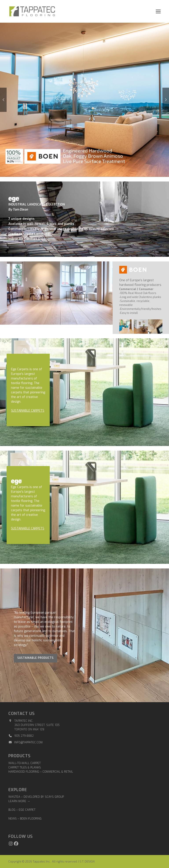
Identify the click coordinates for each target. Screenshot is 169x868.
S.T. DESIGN (87, 862)
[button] (158, 11)
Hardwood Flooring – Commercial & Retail (41, 772)
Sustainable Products (36, 658)
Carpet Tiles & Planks (25, 767)
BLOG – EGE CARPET (22, 810)
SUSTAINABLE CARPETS (28, 411)
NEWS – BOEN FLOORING (25, 819)
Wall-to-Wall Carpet (25, 763)
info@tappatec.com (28, 742)
